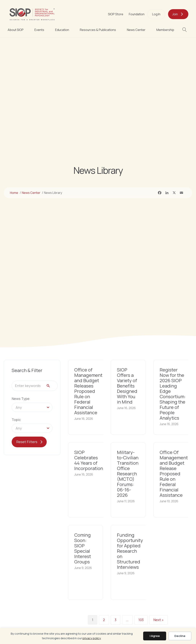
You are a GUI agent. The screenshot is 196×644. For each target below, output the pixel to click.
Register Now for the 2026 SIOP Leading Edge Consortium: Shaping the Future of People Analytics (173, 394)
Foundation (137, 14)
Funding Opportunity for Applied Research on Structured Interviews (130, 551)
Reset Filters (27, 442)
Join (175, 14)
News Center (136, 30)
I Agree (155, 636)
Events (39, 30)
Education (62, 30)
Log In (156, 14)
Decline (180, 636)
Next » (158, 620)
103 (141, 620)
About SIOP (16, 30)
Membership (165, 30)
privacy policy (92, 638)
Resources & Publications (98, 30)
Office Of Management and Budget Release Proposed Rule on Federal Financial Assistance (174, 474)
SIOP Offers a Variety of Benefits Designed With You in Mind (127, 386)
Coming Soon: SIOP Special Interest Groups (83, 548)
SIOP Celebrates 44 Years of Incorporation (89, 460)
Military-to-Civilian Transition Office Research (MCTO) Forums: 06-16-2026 (128, 474)
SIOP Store (116, 14)
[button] (185, 30)
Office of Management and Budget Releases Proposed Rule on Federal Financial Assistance (88, 391)
